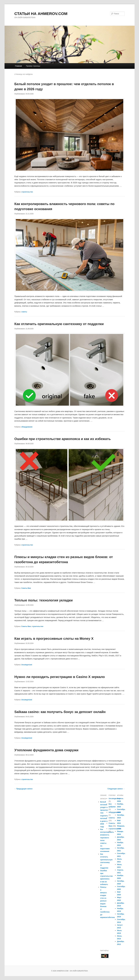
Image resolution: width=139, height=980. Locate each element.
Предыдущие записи (23, 789)
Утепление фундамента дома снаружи (46, 750)
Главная (19, 66)
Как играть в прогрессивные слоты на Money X (54, 639)
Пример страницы (33, 66)
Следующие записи (116, 789)
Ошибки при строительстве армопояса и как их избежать (63, 439)
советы (24, 312)
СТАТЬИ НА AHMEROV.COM (41, 14)
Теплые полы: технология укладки (44, 600)
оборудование (27, 427)
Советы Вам (26, 588)
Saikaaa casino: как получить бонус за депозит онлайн (60, 712)
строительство (27, 192)
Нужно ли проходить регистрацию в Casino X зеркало (60, 677)
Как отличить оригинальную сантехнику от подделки (59, 324)
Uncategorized (27, 665)
